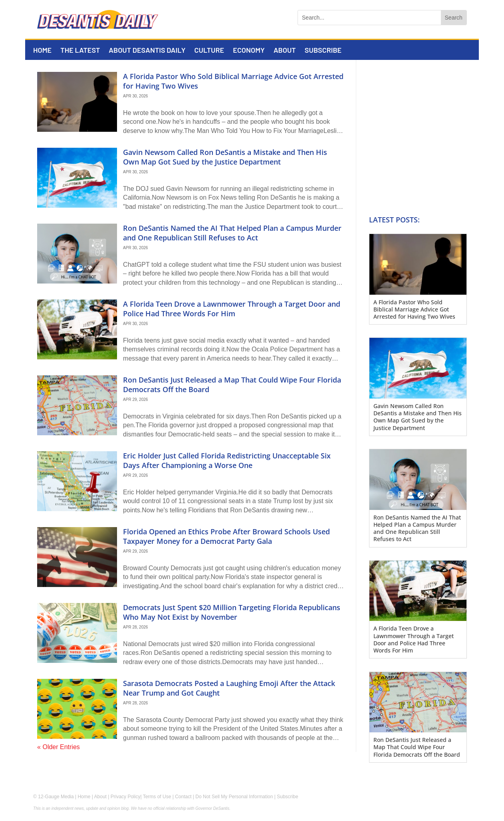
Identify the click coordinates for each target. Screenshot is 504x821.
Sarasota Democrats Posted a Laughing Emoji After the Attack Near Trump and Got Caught (229, 688)
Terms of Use (157, 797)
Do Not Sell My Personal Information (234, 797)
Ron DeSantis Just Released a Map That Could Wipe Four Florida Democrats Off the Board (232, 384)
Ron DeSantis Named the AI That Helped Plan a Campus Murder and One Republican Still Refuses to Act (232, 233)
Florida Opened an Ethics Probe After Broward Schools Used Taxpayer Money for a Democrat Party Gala (226, 536)
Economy (249, 51)
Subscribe (323, 51)
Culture (209, 51)
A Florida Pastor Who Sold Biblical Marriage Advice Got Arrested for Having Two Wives (233, 81)
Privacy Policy (126, 797)
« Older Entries (59, 747)
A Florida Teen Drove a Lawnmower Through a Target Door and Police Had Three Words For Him (232, 308)
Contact (183, 797)
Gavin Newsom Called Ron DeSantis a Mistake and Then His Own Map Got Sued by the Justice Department (225, 157)
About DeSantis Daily (147, 51)
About (285, 51)
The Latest (80, 51)
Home (42, 51)
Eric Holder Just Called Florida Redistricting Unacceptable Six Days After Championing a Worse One (227, 460)
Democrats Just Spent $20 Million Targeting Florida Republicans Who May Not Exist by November (232, 612)
